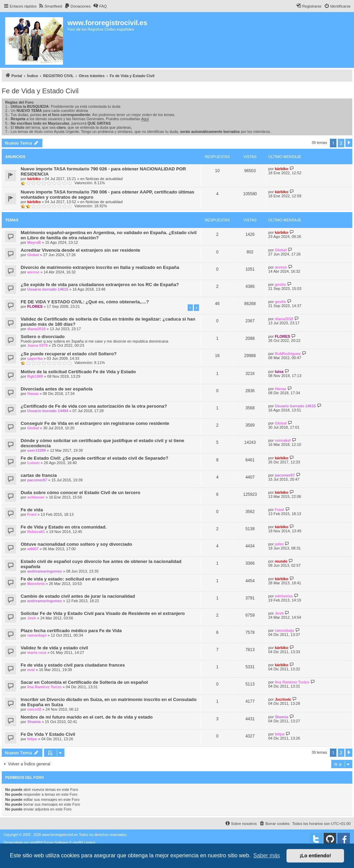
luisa (279, 372)
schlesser (36, 497)
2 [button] (341, 143)
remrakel (283, 440)
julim (279, 544)
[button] (349, 143)
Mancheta (36, 584)
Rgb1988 (35, 376)
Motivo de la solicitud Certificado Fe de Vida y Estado (78, 372)
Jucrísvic (283, 699)
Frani (32, 514)
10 (217, 171)
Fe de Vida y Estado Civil (40, 91)
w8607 (33, 549)
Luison (33, 463)
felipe (32, 739)
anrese (33, 272)
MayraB (34, 242)
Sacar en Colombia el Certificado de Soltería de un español (84, 682)
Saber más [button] (267, 855)
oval (31, 670)
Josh (32, 618)
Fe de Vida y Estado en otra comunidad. (64, 527)
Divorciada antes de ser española (57, 389)
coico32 (34, 709)
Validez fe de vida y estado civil (54, 648)
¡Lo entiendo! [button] (315, 856)
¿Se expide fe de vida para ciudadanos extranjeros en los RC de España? (100, 285)
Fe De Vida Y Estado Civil (48, 734)
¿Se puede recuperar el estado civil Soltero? (69, 354)
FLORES (35, 306)
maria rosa (37, 652)
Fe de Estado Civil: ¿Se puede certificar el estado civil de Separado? (95, 458)
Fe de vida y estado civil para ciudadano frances (73, 665)
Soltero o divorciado (43, 337)
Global (33, 255)
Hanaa (33, 394)
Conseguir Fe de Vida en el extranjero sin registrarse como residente (95, 423)
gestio (280, 284)
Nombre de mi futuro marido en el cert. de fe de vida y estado (87, 717)
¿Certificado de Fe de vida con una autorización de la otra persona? (94, 406)
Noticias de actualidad (104, 179)
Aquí (145, 119)
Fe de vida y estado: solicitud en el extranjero (70, 579)
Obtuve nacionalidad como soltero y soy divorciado (76, 544)
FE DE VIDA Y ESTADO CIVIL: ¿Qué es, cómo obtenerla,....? (85, 302)
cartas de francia (39, 475)
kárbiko (34, 179)
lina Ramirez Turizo (44, 687)
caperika (35, 358)
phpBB (35, 843)
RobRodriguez (288, 354)
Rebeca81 (36, 532)
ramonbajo (37, 635)
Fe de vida (32, 510)
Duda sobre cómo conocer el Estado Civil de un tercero (80, 493)
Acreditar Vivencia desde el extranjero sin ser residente (80, 250)
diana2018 (36, 329)
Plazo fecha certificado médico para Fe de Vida (71, 631)
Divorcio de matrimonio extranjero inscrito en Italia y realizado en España (100, 267)
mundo (281, 561)
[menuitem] (50, 6)
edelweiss (284, 596)
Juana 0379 (37, 345)
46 (217, 304)
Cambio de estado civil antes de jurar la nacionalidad (78, 596)
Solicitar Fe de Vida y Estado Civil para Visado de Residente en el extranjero (103, 613)
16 (217, 356)
